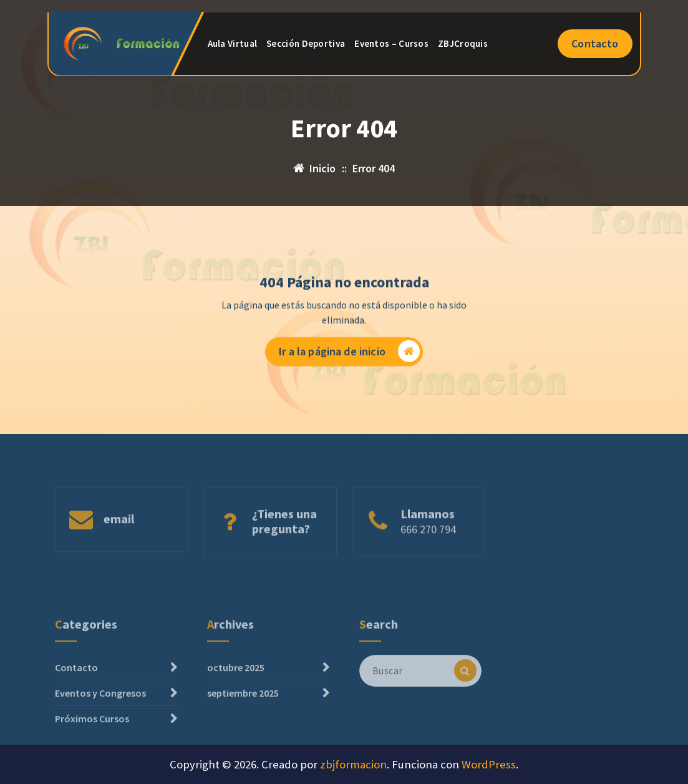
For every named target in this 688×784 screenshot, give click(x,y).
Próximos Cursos (92, 745)
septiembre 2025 (243, 720)
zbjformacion (353, 764)
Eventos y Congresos (100, 720)
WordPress (489, 764)
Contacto (595, 43)
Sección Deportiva (306, 43)
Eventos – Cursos (391, 43)
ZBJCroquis (463, 43)
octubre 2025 (236, 694)
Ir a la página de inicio (349, 352)
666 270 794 (428, 545)
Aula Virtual (233, 43)
